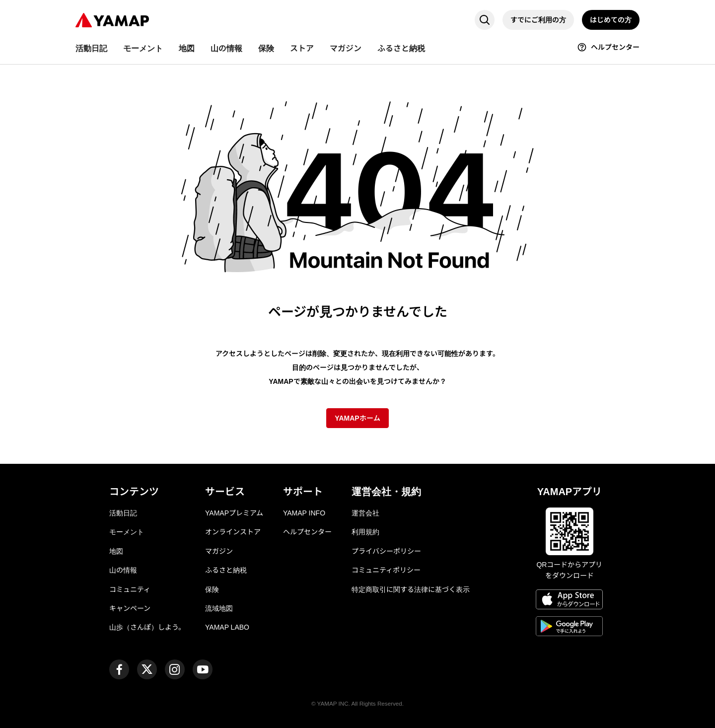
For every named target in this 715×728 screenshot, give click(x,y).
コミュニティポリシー (386, 570)
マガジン (219, 551)
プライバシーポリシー (386, 551)
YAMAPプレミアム (234, 513)
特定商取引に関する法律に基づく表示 (411, 589)
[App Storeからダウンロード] (569, 601)
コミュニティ (130, 589)
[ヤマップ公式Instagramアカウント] (175, 669)
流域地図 (219, 608)
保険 (212, 589)
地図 (116, 551)
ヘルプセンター (307, 532)
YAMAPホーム (357, 418)
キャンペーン (130, 608)
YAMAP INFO (304, 513)
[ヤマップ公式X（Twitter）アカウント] (147, 669)
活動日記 (123, 513)
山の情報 (123, 570)
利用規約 (365, 532)
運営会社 (365, 513)
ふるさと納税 (226, 570)
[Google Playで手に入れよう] (569, 628)
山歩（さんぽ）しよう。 (147, 627)
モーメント (127, 532)
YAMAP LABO (227, 627)
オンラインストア (233, 532)
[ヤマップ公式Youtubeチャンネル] (203, 669)
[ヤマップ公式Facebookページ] (119, 669)
